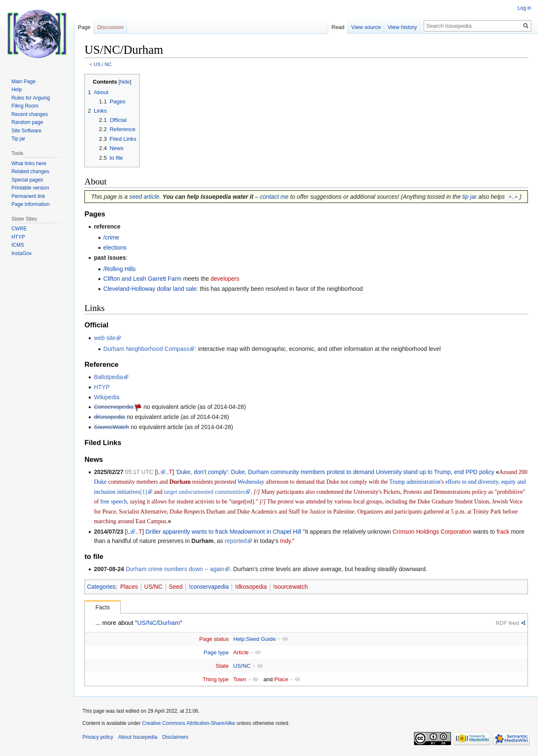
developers (225, 279)
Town (240, 679)
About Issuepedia (138, 737)
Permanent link (28, 196)
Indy (285, 541)
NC (108, 64)
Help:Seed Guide (254, 639)
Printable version (30, 188)
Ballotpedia (108, 377)
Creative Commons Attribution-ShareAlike (189, 723)
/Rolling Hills (120, 269)
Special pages (27, 180)
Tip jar (18, 139)
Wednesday (251, 482)
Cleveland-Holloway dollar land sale (150, 289)
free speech (114, 502)
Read (338, 27)
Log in (524, 8)
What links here (29, 163)
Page (84, 27)
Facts (103, 607)
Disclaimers (175, 737)
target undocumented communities (204, 492)
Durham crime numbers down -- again (175, 569)
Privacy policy (98, 737)
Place (281, 679)
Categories (101, 587)
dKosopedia (109, 417)
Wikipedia (107, 397)
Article (241, 652)
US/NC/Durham (159, 623)
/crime (111, 237)
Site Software (26, 131)
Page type (216, 652)
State (222, 665)
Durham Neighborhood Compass (146, 349)
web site (104, 337)
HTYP (102, 387)
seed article (144, 197)
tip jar (469, 197)
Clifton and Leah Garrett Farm (142, 279)
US (97, 64)
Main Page (23, 82)
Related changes (30, 171)
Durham (180, 482)
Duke (100, 482)
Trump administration (415, 482)
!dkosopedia (251, 587)
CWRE (19, 229)
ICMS (18, 245)
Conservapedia (113, 407)
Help (17, 90)
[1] (143, 492)
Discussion (110, 27)
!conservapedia (209, 587)
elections (115, 248)
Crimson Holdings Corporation (432, 532)
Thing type (216, 679)
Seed (176, 587)
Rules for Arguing (31, 98)
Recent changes (30, 114)
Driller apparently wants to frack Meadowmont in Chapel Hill (223, 532)
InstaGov (21, 253)
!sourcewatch (290, 587)
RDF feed (507, 623)
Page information (30, 204)
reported (236, 541)
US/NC (153, 587)
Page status (214, 639)
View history (402, 27)
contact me (274, 197)
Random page (27, 122)
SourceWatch (111, 427)
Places (129, 587)
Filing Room (25, 106)
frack (503, 532)
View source (366, 27)
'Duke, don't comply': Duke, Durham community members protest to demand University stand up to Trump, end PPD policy (335, 472)
